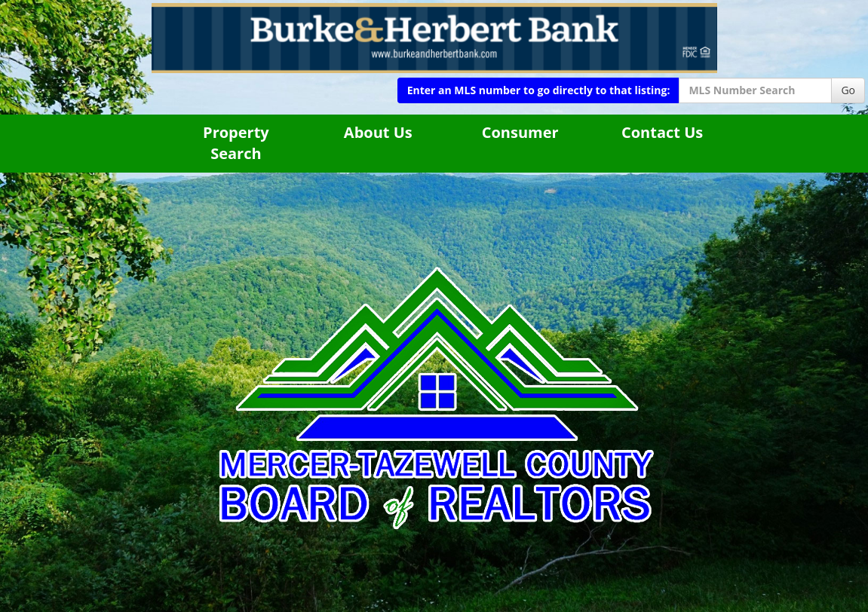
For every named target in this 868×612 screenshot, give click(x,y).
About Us (378, 132)
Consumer (520, 132)
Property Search (236, 143)
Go (848, 90)
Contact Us (662, 132)
